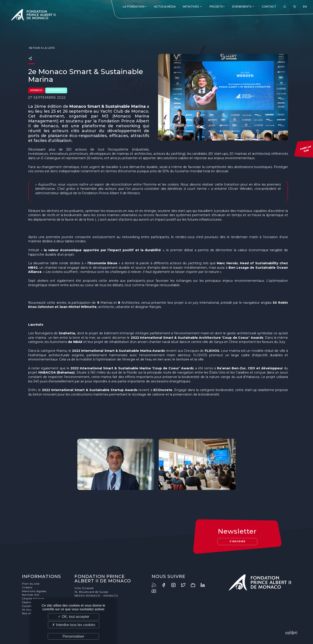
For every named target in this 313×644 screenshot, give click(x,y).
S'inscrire (237, 541)
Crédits (27, 587)
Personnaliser (73, 636)
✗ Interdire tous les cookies (74, 625)
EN (305, 7)
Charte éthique (33, 598)
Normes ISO (31, 595)
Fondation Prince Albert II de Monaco (33, 16)
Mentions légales (34, 591)
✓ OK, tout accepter (74, 617)
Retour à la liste (41, 48)
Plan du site (31, 584)
